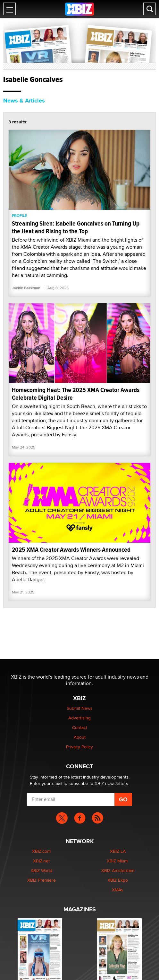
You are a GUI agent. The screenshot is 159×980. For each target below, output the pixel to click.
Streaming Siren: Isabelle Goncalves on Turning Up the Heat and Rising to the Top (76, 227)
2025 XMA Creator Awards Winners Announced (71, 550)
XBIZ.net (41, 861)
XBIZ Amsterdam (118, 870)
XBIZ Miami (118, 861)
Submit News (80, 708)
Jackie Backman (26, 288)
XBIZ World (41, 870)
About (80, 737)
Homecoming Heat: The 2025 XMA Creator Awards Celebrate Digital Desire (76, 394)
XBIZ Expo (118, 880)
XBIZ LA (118, 851)
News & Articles (24, 101)
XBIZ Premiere (42, 880)
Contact (80, 727)
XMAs (118, 890)
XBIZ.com (41, 851)
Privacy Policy (79, 747)
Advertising (79, 718)
